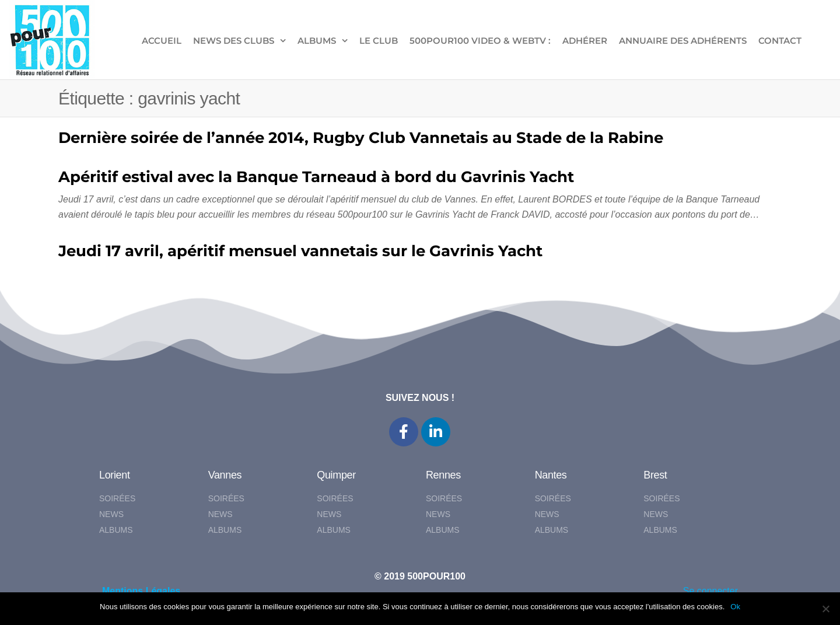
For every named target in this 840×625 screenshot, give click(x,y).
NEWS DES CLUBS (234, 41)
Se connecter (710, 591)
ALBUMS (317, 41)
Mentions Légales (141, 591)
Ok (735, 607)
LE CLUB (379, 41)
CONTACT (780, 41)
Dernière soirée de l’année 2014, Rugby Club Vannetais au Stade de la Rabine (361, 138)
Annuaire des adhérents (683, 41)
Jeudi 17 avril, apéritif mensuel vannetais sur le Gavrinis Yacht (300, 251)
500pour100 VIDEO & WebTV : (480, 41)
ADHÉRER (585, 41)
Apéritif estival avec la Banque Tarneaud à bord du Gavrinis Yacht (316, 177)
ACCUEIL (162, 41)
